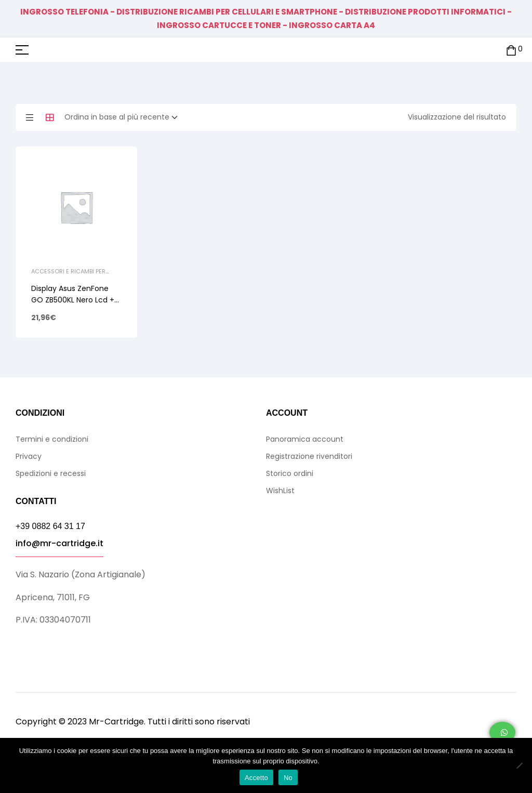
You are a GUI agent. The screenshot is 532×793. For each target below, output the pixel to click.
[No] (519, 765)
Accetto (256, 778)
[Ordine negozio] (124, 117)
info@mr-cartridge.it (59, 543)
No (288, 778)
